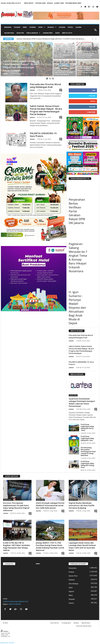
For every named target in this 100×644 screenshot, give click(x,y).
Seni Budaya (73, 584)
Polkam (17, 27)
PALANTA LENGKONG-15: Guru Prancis (43, 135)
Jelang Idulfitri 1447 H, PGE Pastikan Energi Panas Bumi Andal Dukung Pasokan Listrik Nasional (50, 546)
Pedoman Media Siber (73, 3)
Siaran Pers (48, 33)
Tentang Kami (40, 3)
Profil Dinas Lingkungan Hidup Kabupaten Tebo (87, 438)
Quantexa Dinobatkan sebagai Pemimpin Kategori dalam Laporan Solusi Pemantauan (82, 402)
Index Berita (29, 3)
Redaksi (50, 3)
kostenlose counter (7, 643)
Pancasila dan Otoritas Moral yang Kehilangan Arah (45, 86)
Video (57, 33)
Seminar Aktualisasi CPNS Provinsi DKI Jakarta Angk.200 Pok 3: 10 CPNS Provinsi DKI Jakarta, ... (51, 39)
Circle (93, 101)
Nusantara (9, 33)
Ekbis (25, 27)
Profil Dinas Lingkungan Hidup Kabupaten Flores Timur (87, 427)
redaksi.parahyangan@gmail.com (16, 601)
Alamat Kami (59, 3)
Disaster (20, 33)
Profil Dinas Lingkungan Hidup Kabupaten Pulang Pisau (87, 464)
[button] (95, 30)
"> (17, 581)
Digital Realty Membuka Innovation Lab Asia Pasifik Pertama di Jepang (82, 505)
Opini (71, 588)
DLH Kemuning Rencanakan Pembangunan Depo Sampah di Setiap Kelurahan (88, 451)
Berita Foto (67, 33)
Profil (70, 27)
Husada (62, 27)
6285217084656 (15, 604)
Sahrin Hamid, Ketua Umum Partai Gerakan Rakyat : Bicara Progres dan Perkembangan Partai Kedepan (46, 110)
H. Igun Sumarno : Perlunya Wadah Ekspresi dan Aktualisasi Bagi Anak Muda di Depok (77, 307)
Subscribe (91, 112)
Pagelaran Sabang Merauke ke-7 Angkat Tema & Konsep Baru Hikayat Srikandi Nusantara (78, 257)
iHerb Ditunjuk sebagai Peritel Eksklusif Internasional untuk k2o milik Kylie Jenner (50, 505)
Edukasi (72, 580)
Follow (92, 96)
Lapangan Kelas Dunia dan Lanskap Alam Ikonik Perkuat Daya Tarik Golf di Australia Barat (82, 546)
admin (5, 73)
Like (94, 90)
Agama (79, 27)
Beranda (8, 27)
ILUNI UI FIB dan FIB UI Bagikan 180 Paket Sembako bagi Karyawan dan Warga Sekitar (17, 546)
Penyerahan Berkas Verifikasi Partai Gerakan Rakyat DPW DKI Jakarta (77, 211)
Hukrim (33, 27)
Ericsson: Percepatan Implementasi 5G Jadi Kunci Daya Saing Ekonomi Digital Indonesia (16, 507)
